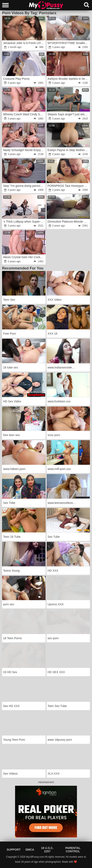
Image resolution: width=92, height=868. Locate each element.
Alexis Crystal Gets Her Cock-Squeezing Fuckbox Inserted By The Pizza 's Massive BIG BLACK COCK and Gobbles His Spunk (24, 257)
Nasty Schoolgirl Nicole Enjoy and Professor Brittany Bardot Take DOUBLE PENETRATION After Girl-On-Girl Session (24, 150)
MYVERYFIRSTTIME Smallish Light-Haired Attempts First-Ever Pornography (69, 43)
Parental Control (73, 850)
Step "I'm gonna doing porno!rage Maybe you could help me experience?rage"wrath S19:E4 (24, 186)
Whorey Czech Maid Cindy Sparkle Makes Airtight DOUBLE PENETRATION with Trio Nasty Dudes (24, 114)
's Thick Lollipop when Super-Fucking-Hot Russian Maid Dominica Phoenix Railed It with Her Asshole (24, 222)
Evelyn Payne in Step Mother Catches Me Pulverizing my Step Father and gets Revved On (69, 150)
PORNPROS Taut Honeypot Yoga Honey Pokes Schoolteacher (69, 186)
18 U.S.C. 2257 (47, 850)
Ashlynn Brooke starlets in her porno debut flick (69, 79)
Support (14, 850)
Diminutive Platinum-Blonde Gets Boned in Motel (69, 222)
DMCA (30, 850)
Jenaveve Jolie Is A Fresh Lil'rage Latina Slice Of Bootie (24, 43)
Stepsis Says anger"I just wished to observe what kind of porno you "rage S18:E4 (69, 114)
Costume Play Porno (16, 79)
